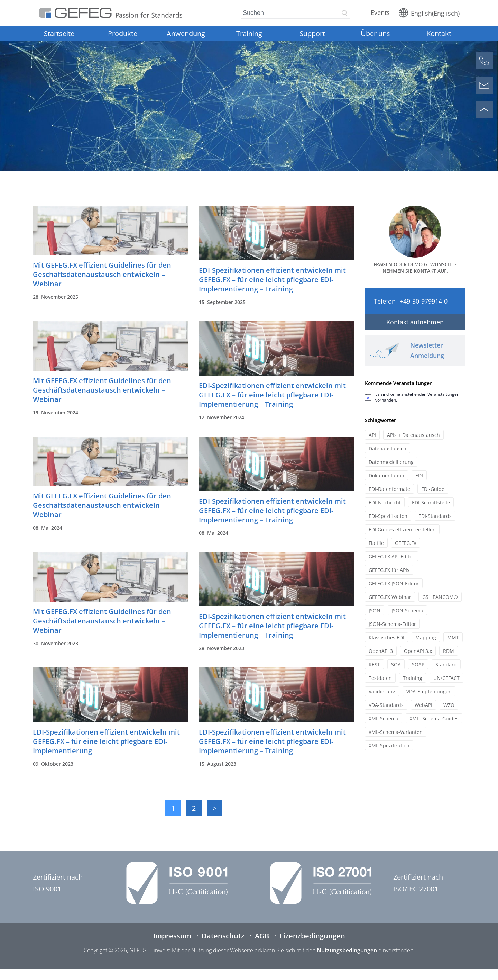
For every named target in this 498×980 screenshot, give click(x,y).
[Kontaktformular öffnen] (484, 85)
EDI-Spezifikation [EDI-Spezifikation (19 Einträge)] (388, 516)
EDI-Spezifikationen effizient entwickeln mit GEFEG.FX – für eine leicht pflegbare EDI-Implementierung (106, 741)
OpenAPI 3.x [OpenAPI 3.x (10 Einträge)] (418, 651)
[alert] (415, 397)
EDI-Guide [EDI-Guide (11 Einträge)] (433, 489)
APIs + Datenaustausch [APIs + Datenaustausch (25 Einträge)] (413, 435)
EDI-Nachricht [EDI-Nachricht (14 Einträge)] (385, 502)
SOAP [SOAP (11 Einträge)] (418, 664)
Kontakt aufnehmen (415, 322)
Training (249, 33)
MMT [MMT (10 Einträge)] (453, 637)
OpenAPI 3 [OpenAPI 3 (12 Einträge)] (381, 651)
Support (312, 33)
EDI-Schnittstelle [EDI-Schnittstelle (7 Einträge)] (431, 502)
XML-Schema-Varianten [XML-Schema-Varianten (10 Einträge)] (396, 732)
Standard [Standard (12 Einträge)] (446, 664)
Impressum (172, 936)
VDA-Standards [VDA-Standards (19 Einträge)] (386, 705)
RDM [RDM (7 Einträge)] (449, 651)
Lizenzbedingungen (312, 936)
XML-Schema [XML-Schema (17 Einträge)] (384, 718)
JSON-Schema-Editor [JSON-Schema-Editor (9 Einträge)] (392, 624)
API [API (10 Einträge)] (372, 435)
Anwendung (186, 33)
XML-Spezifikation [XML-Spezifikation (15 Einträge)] (389, 745)
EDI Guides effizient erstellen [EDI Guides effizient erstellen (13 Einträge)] (402, 529)
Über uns (375, 33)
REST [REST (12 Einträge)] (374, 664)
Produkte (123, 33)
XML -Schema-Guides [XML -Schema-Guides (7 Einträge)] (434, 718)
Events (380, 12)
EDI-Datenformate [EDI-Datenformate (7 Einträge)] (389, 489)
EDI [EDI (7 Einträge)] (419, 475)
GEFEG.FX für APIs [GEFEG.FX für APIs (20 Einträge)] (389, 570)
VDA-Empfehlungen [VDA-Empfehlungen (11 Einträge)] (429, 691)
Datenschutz (223, 936)
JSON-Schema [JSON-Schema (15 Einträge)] (407, 610)
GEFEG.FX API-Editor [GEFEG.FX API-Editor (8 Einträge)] (391, 556)
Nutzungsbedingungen (347, 950)
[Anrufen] (484, 61)
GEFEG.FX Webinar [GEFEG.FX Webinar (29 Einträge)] (390, 597)
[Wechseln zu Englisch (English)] (429, 13)
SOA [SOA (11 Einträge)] (396, 664)
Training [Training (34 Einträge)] (413, 678)
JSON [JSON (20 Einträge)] (375, 610)
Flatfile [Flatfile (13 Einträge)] (376, 543)
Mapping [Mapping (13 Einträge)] (426, 637)
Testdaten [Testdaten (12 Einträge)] (380, 678)
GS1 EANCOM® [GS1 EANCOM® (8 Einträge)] (440, 597)
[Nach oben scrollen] (484, 110)
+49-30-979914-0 (424, 301)
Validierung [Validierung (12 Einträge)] (382, 691)
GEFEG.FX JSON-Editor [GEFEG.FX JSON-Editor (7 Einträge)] (394, 583)
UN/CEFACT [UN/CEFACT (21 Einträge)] (446, 678)
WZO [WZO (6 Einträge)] (449, 705)
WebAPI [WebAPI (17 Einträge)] (423, 705)
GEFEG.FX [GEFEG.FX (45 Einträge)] (406, 543)
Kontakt (439, 33)
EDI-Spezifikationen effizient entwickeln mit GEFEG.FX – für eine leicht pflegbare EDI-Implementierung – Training (272, 280)
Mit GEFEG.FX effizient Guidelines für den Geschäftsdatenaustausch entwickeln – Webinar (102, 274)
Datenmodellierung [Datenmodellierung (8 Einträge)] (391, 462)
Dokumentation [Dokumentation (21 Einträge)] (386, 475)
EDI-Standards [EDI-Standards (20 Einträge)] (435, 516)
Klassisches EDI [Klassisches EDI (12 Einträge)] (386, 637)
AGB (262, 936)
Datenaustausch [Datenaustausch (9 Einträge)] (388, 448)
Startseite (59, 33)
